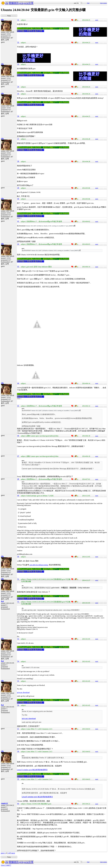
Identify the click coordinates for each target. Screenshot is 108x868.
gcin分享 (29, 3)
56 (18, 705)
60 (18, 804)
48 (18, 479)
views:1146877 (6, 865)
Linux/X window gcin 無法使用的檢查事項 (32, 770)
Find (88, 3)
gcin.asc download (23, 692)
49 (18, 495)
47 (18, 456)
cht (7, 3)
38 (18, 161)
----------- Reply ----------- (9, 16)
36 (18, 116)
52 (18, 602)
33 (18, 64)
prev (2, 853)
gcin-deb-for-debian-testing (39, 565)
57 (18, 729)
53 (18, 639)
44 (18, 383)
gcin (21, 3)
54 (18, 661)
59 (18, 779)
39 (18, 188)
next (13, 853)
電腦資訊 (14, 3)
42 (18, 244)
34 (18, 87)
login (101, 3)
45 (18, 406)
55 (18, 681)
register (105, 3)
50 (18, 556)
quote (97, 20)
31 (18, 20)
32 (18, 42)
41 (18, 221)
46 (18, 436)
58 (18, 751)
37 (18, 139)
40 (18, 199)
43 (18, 266)
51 (18, 579)
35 (18, 94)
